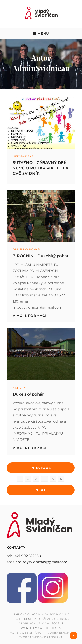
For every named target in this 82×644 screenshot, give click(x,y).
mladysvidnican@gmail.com (43, 562)
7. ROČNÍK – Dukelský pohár (41, 256)
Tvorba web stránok (26, 633)
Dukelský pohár (26, 249)
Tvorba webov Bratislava (41, 637)
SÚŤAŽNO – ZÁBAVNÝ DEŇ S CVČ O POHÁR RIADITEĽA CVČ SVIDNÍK (40, 168)
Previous (41, 468)
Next (41, 490)
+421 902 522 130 (27, 556)
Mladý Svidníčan (52, 614)
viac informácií (30, 316)
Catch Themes (50, 628)
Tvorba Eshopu (59, 633)
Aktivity (19, 388)
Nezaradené (23, 156)
